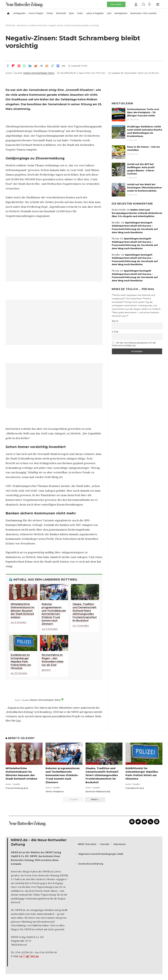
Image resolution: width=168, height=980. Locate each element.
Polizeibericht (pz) (135, 788)
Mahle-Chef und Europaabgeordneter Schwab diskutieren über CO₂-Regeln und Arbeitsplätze (137, 213)
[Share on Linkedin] (30, 66)
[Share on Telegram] (41, 66)
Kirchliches (92, 763)
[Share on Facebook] (8, 66)
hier (18, 721)
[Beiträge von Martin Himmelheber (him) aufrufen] (9, 700)
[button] (136, 4)
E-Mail (115, 332)
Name (115, 321)
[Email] (47, 66)
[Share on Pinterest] (19, 66)
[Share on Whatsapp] (24, 66)
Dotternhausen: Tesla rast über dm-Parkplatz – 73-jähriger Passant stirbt (143, 112)
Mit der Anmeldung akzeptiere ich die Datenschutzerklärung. (134, 344)
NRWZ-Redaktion (55, 791)
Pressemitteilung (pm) (17, 788)
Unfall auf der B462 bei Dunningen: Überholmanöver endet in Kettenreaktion (145, 188)
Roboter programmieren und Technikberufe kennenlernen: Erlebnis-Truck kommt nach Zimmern (63, 775)
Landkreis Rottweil (16, 763)
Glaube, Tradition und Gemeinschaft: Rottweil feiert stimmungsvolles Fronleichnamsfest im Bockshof (102, 775)
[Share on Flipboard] (13, 66)
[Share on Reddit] (36, 66)
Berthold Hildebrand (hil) (98, 791)
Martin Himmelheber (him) (39, 73)
